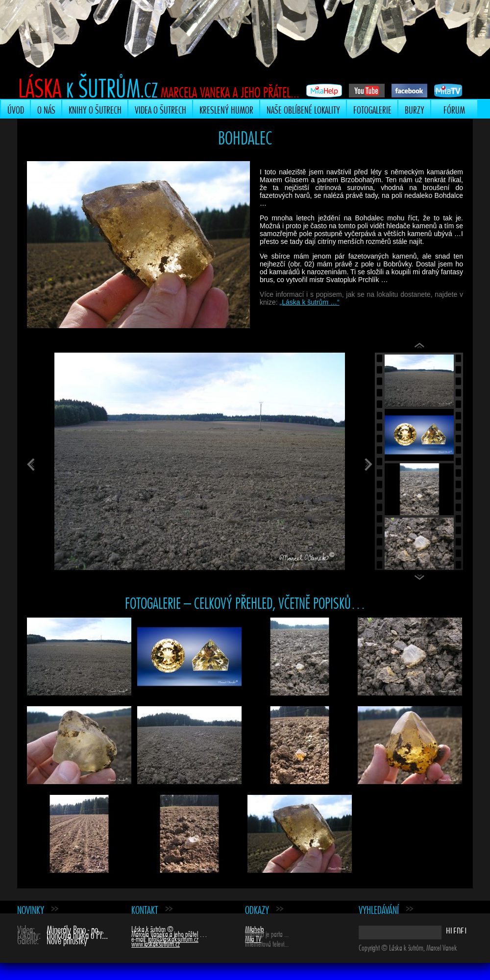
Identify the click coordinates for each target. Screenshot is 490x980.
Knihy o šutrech (95, 109)
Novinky (31, 909)
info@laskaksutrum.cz (173, 938)
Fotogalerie (372, 109)
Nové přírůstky (67, 939)
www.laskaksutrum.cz (156, 943)
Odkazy (257, 909)
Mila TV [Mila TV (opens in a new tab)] (253, 938)
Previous (421, 348)
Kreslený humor (226, 109)
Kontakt (145, 909)
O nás (46, 109)
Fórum (454, 109)
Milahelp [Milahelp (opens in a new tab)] (255, 928)
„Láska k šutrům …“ (309, 302)
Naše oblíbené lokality (303, 109)
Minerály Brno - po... (75, 928)
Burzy (415, 109)
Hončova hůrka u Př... (77, 934)
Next (421, 579)
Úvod (16, 109)
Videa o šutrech (160, 109)
